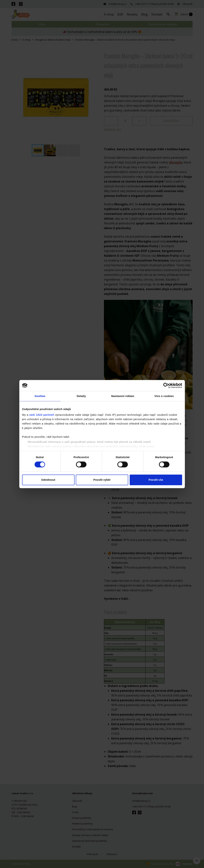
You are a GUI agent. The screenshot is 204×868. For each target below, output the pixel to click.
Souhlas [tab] (40, 396)
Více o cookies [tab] (164, 396)
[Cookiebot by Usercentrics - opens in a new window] (166, 385)
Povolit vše (156, 480)
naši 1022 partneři (42, 415)
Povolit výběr (102, 480)
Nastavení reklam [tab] (123, 396)
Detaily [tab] (81, 396)
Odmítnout (48, 480)
